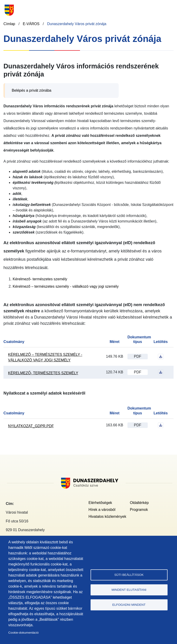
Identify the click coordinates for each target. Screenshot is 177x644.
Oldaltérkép (139, 503)
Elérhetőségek (100, 503)
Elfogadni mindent (129, 605)
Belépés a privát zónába (32, 90)
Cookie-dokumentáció (23, 633)
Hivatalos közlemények (107, 517)
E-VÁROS (31, 24)
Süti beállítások (129, 575)
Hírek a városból (102, 510)
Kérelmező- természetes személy (40, 279)
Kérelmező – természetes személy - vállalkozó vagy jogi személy (66, 286)
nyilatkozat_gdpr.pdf (31, 426)
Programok (139, 510)
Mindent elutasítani (129, 590)
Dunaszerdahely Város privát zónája (77, 24)
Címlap (9, 24)
